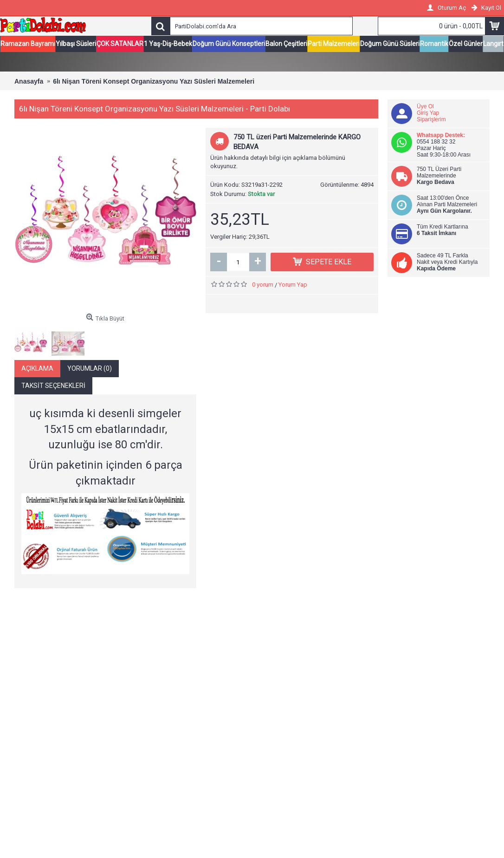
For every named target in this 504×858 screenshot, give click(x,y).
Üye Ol (425, 107)
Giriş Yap (428, 114)
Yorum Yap (293, 285)
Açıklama (37, 369)
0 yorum (263, 285)
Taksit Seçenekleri (53, 386)
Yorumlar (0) (90, 369)
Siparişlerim (431, 120)
